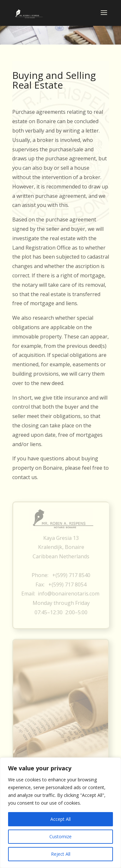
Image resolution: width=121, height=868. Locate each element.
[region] (60, 813)
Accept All (60, 819)
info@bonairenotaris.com (69, 594)
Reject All (61, 854)
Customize (60, 836)
